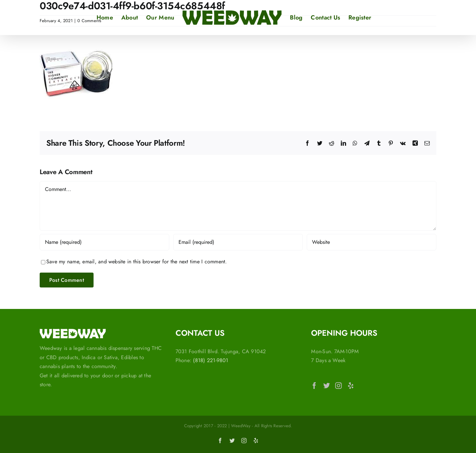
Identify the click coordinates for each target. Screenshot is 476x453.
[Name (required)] (104, 242)
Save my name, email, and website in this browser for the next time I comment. (137, 262)
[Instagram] (338, 386)
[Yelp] (351, 386)
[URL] (372, 242)
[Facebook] (314, 386)
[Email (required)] (238, 242)
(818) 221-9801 (211, 360)
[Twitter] (327, 386)
